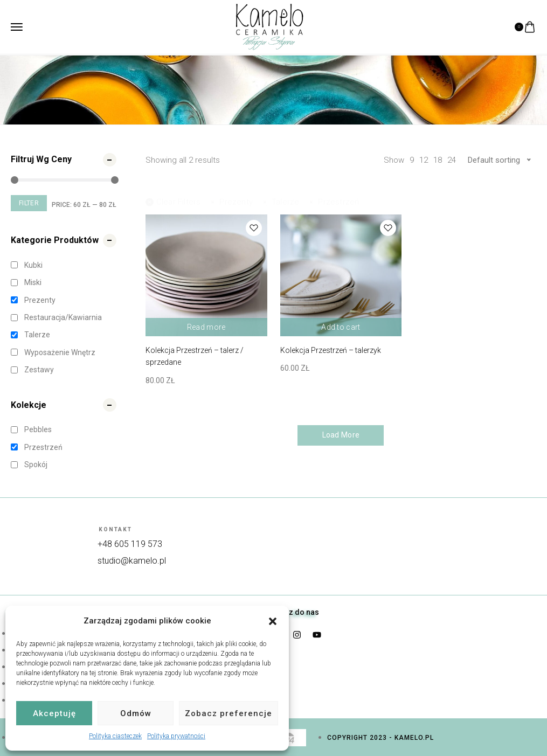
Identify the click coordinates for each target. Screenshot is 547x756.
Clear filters (173, 192)
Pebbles (38, 429)
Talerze (37, 335)
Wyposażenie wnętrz (60, 352)
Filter (29, 203)
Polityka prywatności (176, 736)
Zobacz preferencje (229, 713)
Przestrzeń (43, 447)
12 (424, 160)
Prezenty (40, 300)
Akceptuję (54, 713)
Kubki (33, 265)
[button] (273, 621)
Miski (33, 282)
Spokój (36, 464)
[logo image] (269, 26)
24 (452, 160)
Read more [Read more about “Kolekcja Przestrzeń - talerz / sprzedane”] (206, 327)
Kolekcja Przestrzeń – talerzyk (331, 350)
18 (438, 160)
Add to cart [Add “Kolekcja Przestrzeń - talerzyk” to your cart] (341, 327)
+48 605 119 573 (130, 544)
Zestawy (39, 370)
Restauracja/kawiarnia (63, 317)
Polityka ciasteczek (115, 736)
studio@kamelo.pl (132, 561)
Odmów (136, 713)
